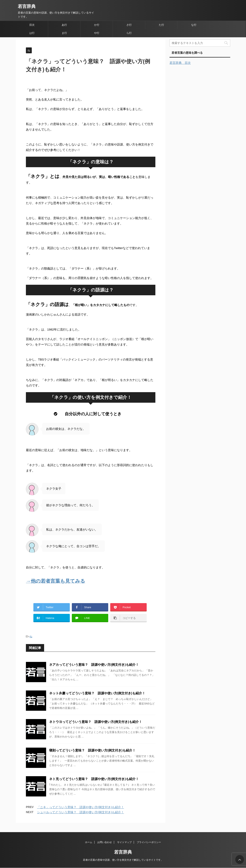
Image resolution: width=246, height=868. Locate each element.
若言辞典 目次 (180, 63)
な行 (194, 25)
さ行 (129, 25)
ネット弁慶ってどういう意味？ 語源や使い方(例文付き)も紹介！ (97, 693)
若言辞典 (27, 6)
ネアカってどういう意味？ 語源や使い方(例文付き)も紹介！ (94, 665)
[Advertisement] (200, 176)
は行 (32, 33)
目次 (32, 25)
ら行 (129, 33)
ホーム (89, 842)
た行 (161, 25)
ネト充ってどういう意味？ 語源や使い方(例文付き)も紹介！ (94, 779)
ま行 (64, 33)
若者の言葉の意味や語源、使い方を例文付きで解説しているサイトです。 (123, 860)
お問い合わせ (105, 842)
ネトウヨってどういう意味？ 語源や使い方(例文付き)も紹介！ (96, 722)
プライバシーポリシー (149, 842)
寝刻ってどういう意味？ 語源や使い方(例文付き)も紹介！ (92, 750)
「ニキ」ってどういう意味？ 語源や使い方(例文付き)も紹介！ (81, 807)
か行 (97, 25)
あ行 (64, 25)
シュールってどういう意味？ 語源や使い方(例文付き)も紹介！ (81, 812)
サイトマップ (124, 842)
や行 (97, 33)
